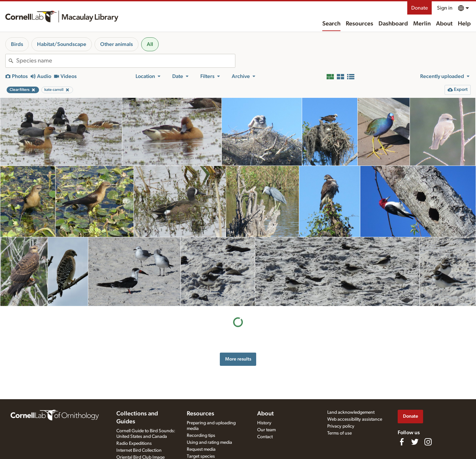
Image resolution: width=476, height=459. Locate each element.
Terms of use (339, 433)
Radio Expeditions (134, 443)
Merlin (422, 24)
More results (238, 359)
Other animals (117, 44)
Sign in (445, 8)
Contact (265, 437)
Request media (201, 449)
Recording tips (201, 436)
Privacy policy (341, 426)
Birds (17, 44)
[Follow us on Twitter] (415, 442)
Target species (201, 456)
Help (464, 24)
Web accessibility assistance (355, 419)
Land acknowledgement (351, 412)
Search (331, 24)
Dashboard (393, 24)
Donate (419, 8)
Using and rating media (209, 442)
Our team (266, 430)
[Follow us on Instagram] (428, 442)
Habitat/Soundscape (62, 44)
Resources (359, 24)
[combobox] (126, 61)
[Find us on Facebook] (402, 442)
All (150, 44)
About (444, 24)
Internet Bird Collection (139, 450)
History (264, 423)
